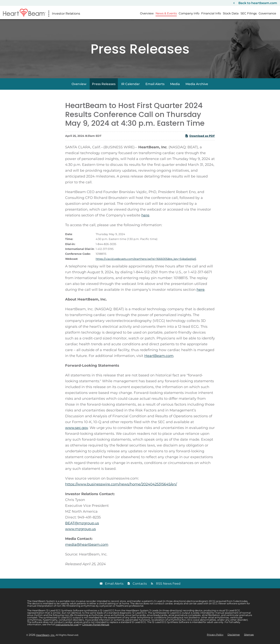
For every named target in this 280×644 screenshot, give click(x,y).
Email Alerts (155, 84)
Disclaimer (234, 635)
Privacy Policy (215, 635)
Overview (147, 13)
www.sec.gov (77, 428)
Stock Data (231, 13)
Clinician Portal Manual (96, 624)
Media (175, 84)
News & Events (166, 13)
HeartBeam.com (159, 356)
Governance (267, 13)
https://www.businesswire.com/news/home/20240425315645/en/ (121, 484)
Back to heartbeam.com (258, 3)
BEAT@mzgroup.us (82, 523)
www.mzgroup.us (80, 529)
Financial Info (211, 13)
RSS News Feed (168, 584)
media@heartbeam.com (87, 545)
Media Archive (197, 84)
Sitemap (249, 635)
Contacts (140, 584)
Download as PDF (200, 136)
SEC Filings (249, 13)
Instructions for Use (67, 624)
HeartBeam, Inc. (45, 635)
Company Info (189, 13)
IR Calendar (130, 84)
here (145, 215)
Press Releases (104, 84)
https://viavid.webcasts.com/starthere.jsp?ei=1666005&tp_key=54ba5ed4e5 (146, 259)
